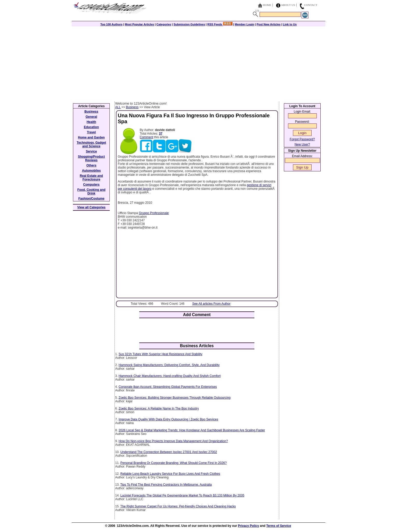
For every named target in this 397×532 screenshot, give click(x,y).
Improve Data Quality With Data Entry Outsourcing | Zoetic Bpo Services (168, 419)
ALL (118, 107)
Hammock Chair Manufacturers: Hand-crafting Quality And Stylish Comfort (170, 376)
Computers (91, 185)
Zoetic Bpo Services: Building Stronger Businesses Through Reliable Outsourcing (175, 398)
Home (267, 5)
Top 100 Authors (112, 24)
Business (132, 107)
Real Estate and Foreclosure (91, 178)
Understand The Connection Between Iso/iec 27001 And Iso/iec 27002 (169, 452)
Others (91, 165)
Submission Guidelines (189, 24)
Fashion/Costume (91, 199)
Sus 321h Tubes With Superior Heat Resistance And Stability (160, 354)
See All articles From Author (211, 304)
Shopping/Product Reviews (91, 158)
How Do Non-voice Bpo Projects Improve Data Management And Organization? (173, 441)
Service (91, 151)
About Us (288, 5)
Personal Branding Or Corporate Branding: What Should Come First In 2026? (174, 463)
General (91, 117)
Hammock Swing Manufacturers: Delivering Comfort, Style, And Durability (169, 365)
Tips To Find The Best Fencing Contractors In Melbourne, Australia (166, 485)
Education (91, 127)
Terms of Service (279, 526)
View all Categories (91, 207)
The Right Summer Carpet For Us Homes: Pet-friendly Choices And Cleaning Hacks (178, 506)
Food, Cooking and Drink (91, 192)
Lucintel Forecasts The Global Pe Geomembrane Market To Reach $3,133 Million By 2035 (182, 495)
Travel (91, 132)
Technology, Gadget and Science (91, 144)
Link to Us (290, 24)
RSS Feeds (220, 24)
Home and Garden (91, 137)
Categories (164, 24)
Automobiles (91, 171)
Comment (146, 137)
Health (91, 122)
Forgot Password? (302, 139)
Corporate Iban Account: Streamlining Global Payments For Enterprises (168, 387)
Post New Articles (269, 24)
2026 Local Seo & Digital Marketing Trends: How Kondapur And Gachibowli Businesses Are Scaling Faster (192, 430)
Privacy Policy (248, 526)
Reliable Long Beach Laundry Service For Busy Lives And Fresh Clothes (170, 474)
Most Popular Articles (139, 24)
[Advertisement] (198, 63)
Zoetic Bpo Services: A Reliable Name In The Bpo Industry (159, 409)
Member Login (244, 24)
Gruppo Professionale (154, 213)
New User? (302, 144)
